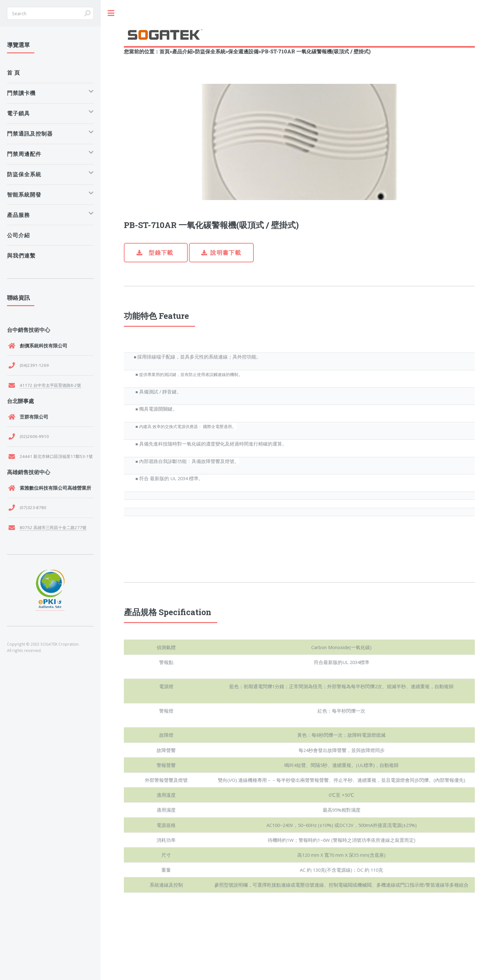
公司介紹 (18, 235)
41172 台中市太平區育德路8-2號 (50, 385)
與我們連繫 (21, 255)
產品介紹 (182, 51)
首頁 (165, 51)
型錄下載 (160, 253)
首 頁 (13, 73)
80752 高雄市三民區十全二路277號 (53, 527)
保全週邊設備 (243, 51)
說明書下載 (226, 253)
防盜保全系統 (210, 51)
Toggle (111, 13)
